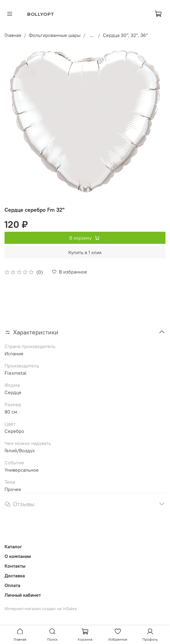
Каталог (13, 546)
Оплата (12, 585)
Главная (13, 35)
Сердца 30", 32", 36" (125, 35)
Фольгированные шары (55, 35)
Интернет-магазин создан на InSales (41, 609)
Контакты (15, 566)
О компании (18, 556)
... (92, 35)
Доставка (15, 576)
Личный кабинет (23, 595)
